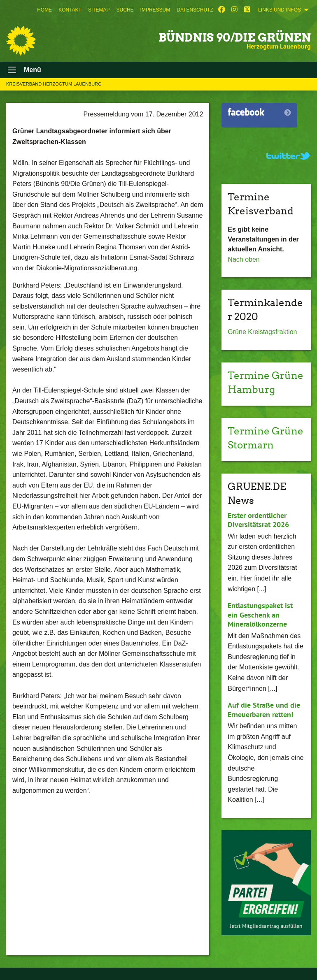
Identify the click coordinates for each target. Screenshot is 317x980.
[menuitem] (44, 10)
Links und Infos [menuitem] (280, 10)
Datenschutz (195, 10)
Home (44, 10)
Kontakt (70, 10)
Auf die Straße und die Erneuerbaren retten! (264, 710)
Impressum (155, 10)
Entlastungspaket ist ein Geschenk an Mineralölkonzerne (260, 615)
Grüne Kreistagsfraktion (262, 332)
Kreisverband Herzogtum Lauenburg (54, 84)
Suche (125, 10)
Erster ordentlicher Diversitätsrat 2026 (258, 520)
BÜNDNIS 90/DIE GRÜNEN (235, 37)
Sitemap (99, 10)
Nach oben (244, 259)
